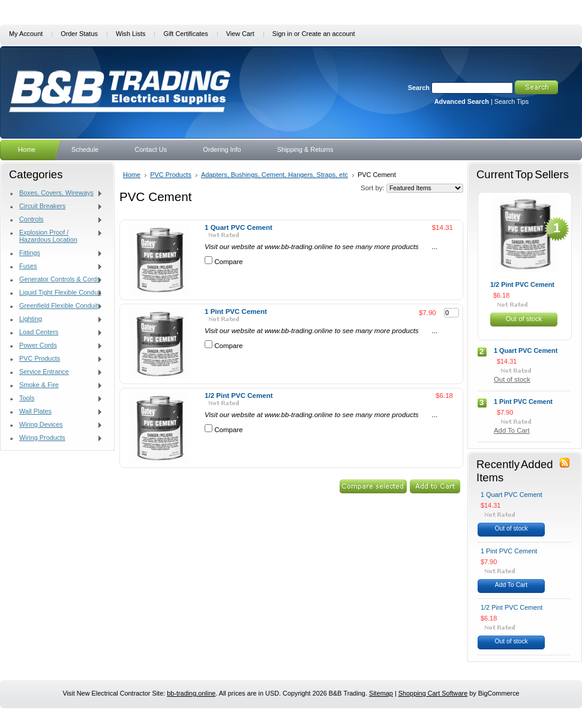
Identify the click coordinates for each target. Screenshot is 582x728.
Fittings (56, 253)
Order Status (79, 34)
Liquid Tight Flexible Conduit (56, 293)
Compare (229, 262)
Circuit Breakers (56, 206)
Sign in (282, 34)
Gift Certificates (185, 34)
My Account (26, 34)
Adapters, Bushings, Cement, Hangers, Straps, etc (274, 175)
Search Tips (511, 101)
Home (132, 175)
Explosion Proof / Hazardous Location (56, 236)
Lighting (56, 319)
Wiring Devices (56, 425)
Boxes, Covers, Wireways (56, 193)
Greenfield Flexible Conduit (56, 306)
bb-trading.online (191, 693)
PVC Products (56, 359)
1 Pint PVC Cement (236, 311)
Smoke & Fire (56, 385)
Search (419, 88)
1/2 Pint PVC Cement (239, 396)
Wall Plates (56, 412)
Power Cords (56, 346)
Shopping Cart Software (433, 693)
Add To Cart (512, 430)
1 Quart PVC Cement (238, 227)
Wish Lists (131, 34)
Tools (56, 399)
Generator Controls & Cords (56, 280)
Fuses (56, 266)
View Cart (240, 34)
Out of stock (524, 319)
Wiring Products (56, 438)
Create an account (328, 34)
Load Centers (56, 332)
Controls (56, 220)
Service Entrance (56, 372)
